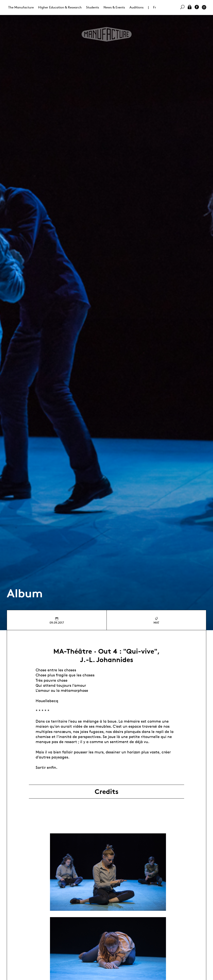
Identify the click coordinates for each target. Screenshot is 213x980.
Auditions (137, 7)
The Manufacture (21, 7)
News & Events (114, 7)
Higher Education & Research (60, 7)
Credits (107, 792)
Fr (155, 7)
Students (93, 7)
